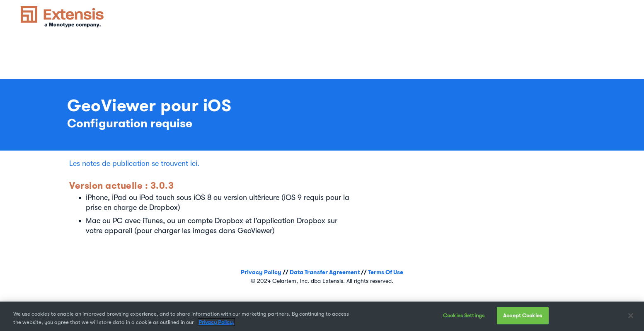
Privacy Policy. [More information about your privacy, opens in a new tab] (216, 322)
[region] (322, 316)
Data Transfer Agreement (325, 272)
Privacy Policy (261, 272)
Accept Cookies (523, 315)
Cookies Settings (464, 315)
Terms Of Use (386, 272)
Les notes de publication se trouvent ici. (134, 163)
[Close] (631, 316)
